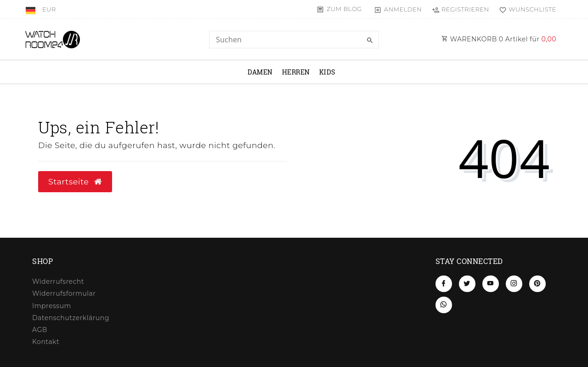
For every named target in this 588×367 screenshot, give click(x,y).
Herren (296, 72)
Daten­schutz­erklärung (71, 318)
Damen (260, 72)
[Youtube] (491, 284)
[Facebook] (444, 284)
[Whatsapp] (444, 305)
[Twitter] (467, 284)
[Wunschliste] (526, 9)
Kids (328, 72)
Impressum (52, 306)
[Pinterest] (537, 284)
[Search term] (294, 40)
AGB (40, 330)
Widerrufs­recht (58, 281)
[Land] (31, 9)
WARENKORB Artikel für (499, 39)
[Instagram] (514, 284)
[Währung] (49, 9)
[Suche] (370, 40)
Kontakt (46, 342)
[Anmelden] (398, 9)
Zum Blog (344, 9)
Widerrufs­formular (64, 293)
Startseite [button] (75, 181)
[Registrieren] (460, 9)
